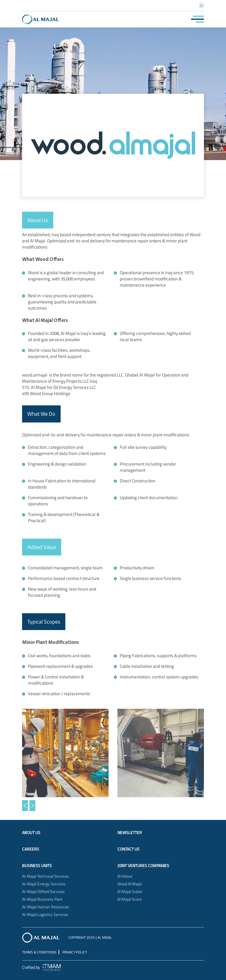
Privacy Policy (75, 952)
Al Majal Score (129, 899)
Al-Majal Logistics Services (45, 915)
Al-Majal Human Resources (46, 907)
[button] (25, 806)
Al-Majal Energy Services (44, 884)
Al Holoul (125, 876)
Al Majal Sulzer (130, 892)
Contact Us (128, 849)
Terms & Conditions (39, 952)
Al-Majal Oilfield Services (43, 892)
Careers (31, 849)
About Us (31, 833)
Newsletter (130, 833)
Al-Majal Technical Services (45, 876)
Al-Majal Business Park (42, 899)
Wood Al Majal (129, 884)
